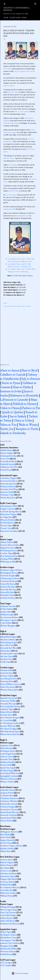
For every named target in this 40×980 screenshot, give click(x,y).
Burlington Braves (8, 751)
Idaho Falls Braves (8, 921)
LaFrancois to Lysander (14, 400)
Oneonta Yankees (8, 882)
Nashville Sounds (8, 464)
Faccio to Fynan (11, 383)
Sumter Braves (6, 821)
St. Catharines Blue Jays (10, 887)
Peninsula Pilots (7, 681)
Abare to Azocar (10, 370)
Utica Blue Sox (7, 890)
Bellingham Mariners (9, 832)
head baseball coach (23, 216)
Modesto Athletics (8, 640)
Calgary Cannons (8, 509)
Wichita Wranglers (8, 626)
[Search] (35, 3)
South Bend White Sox (10, 773)
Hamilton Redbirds (9, 873)
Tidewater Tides (7, 495)
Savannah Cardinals (9, 815)
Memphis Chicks (7, 595)
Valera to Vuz (8, 425)
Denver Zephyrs (7, 453)
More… (24, 18)
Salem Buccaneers (8, 687)
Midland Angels (7, 614)
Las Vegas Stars (7, 517)
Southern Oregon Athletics (12, 846)
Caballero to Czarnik (13, 374)
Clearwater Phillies (8, 701)
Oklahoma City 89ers (9, 467)
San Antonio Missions (10, 617)
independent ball (9, 209)
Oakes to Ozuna (10, 408)
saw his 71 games (12, 195)
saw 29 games (13, 165)
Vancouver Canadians (9, 531)
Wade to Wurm (28, 425)
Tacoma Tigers (6, 525)
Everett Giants (6, 843)
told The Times (9, 86)
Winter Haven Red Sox (10, 734)
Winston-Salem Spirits (9, 690)
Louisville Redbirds (9, 461)
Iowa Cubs (5, 459)
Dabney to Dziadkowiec (19, 377)
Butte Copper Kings (9, 910)
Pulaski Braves (6, 954)
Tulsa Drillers (6, 623)
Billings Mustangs (8, 907)
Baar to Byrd (30, 370)
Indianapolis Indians (9, 456)
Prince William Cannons (11, 684)
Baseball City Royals (9, 698)
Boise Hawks (6, 837)
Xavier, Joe (7, 429)
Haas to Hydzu (22, 387)
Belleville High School (11, 123)
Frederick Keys (7, 673)
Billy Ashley (7, 69)
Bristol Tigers (6, 932)
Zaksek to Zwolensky (13, 433)
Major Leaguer (26, 306)
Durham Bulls (6, 670)
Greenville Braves (8, 584)
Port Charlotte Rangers (10, 718)
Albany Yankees (7, 542)
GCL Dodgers (6, 963)
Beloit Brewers (7, 748)
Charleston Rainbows (9, 798)
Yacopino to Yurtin (27, 429)
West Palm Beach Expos (10, 731)
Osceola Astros (7, 715)
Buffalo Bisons (7, 450)
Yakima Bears (6, 851)
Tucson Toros (6, 528)
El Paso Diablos (7, 609)
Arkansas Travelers (8, 606)
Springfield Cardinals (9, 776)
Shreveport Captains (9, 620)
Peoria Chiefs (6, 765)
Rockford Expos (7, 770)
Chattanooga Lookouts (10, 578)
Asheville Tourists (8, 790)
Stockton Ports (7, 659)
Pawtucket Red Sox (8, 484)
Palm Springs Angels (9, 642)
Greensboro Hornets (9, 809)
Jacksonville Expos (8, 587)
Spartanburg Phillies (9, 818)
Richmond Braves (8, 486)
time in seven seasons (22, 111)
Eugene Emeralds (8, 840)
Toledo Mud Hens (8, 498)
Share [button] (5, 303)
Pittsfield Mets (6, 885)
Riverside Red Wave (9, 648)
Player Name (15, 18)
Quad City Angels (8, 768)
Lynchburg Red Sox (9, 679)
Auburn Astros (7, 860)
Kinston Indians (7, 676)
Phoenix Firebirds (8, 520)
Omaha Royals (7, 470)
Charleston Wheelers (9, 801)
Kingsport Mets (7, 946)
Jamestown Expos (8, 876)
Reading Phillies (7, 559)
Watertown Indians (8, 893)
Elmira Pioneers (7, 865)
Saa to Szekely (18, 416)
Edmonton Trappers (9, 514)
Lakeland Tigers (7, 709)
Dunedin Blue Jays (8, 704)
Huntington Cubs (8, 940)
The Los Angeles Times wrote (25, 71)
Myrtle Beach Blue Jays (10, 812)
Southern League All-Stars (11, 570)
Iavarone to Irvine (11, 391)
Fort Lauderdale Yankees (11, 706)
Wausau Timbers (7, 782)
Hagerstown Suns (8, 548)
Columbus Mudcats (9, 581)
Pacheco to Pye (31, 408)
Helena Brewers (7, 918)
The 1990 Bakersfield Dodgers (22, 276)
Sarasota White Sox (8, 726)
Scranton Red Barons (9, 481)
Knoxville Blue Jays (8, 589)
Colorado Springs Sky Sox (11, 511)
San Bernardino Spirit (9, 653)
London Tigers (7, 553)
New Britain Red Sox (9, 556)
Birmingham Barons (9, 573)
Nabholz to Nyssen (25, 404)
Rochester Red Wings (9, 489)
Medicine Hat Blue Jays (10, 924)
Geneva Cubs (6, 871)
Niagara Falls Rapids (9, 879)
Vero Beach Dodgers (9, 729)
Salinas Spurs (6, 651)
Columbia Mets (7, 795)
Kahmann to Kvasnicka (24, 395)
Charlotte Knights (8, 576)
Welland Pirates (7, 896)
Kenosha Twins (7, 759)
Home (6, 18)
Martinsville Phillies (9, 949)
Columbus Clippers (9, 478)
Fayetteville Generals (9, 804)
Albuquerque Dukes (9, 506)
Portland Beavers (7, 523)
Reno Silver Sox (7, 645)
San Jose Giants (7, 656)
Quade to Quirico (12, 412)
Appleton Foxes (7, 745)
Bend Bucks (5, 834)
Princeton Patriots (8, 951)
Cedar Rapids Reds (8, 754)
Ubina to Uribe (23, 420)
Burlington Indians (8, 935)
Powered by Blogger (20, 973)
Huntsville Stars (7, 592)
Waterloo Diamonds (9, 779)
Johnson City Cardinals (10, 943)
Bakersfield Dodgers (15, 306)
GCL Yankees (6, 965)
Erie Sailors (5, 868)
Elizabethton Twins (8, 937)
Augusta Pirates (7, 793)
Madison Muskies (8, 762)
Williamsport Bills (8, 562)
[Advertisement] (20, 333)
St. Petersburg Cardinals (10, 723)
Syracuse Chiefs (7, 492)
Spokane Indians (7, 848)
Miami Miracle (7, 712)
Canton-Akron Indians (10, 545)
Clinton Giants (7, 756)
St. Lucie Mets (6, 720)
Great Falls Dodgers (9, 915)
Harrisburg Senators (9, 550)
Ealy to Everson (31, 379)
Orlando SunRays (8, 598)
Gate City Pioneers (8, 912)
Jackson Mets (6, 612)
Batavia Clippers (7, 862)
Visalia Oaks (5, 662)
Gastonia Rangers (8, 807)
